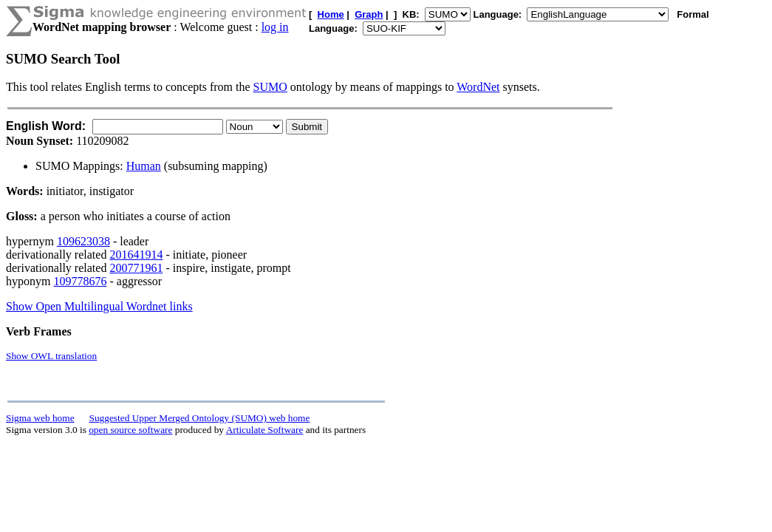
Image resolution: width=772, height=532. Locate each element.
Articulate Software (265, 430)
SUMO (270, 87)
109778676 (80, 281)
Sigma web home (40, 418)
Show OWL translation (51, 356)
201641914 (136, 255)
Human (144, 166)
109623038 (83, 241)
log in (275, 27)
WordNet (478, 87)
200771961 (136, 268)
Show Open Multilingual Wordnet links (99, 306)
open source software (130, 430)
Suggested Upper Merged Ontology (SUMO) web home (200, 418)
